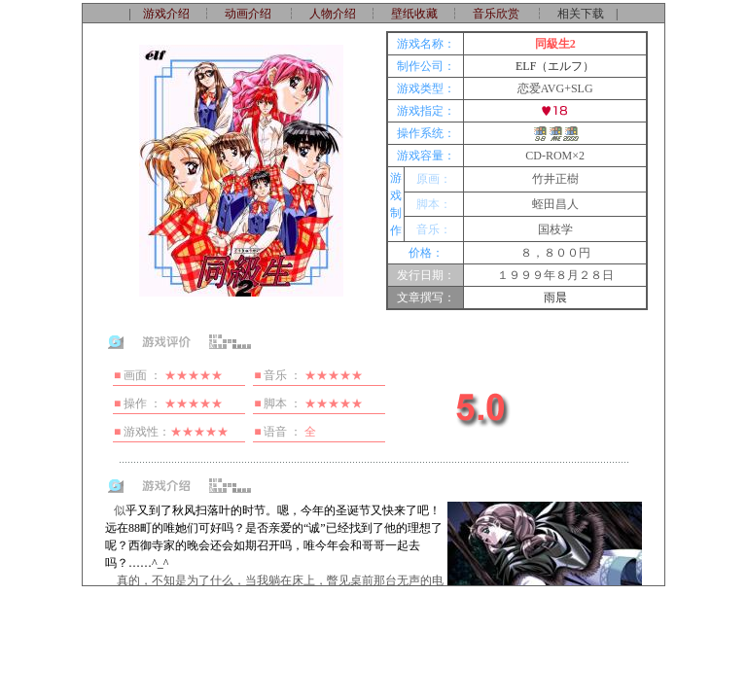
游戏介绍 (166, 14)
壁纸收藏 (414, 14)
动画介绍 (248, 14)
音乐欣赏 (496, 14)
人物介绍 (333, 14)
